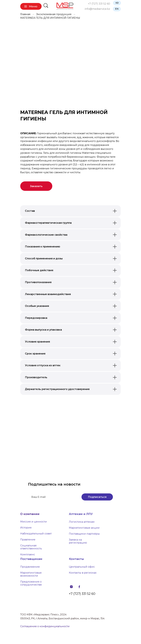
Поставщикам (31, 559)
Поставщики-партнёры (84, 534)
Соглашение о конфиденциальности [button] (45, 626)
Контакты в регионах (83, 573)
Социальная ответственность (31, 547)
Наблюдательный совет (36, 534)
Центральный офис (82, 567)
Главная (25, 14)
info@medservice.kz (97, 9)
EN (117, 9)
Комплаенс (28, 554)
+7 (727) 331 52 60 (99, 4)
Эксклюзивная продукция (54, 14)
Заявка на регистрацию (78, 541)
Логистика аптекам (82, 522)
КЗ (117, 3)
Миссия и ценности (34, 522)
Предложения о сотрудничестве (31, 583)
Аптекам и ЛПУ (81, 514)
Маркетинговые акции (84, 528)
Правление (28, 540)
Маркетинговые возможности (31, 574)
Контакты (76, 559)
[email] (53, 497)
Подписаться (97, 497)
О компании (30, 514)
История (26, 528)
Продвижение (30, 567)
